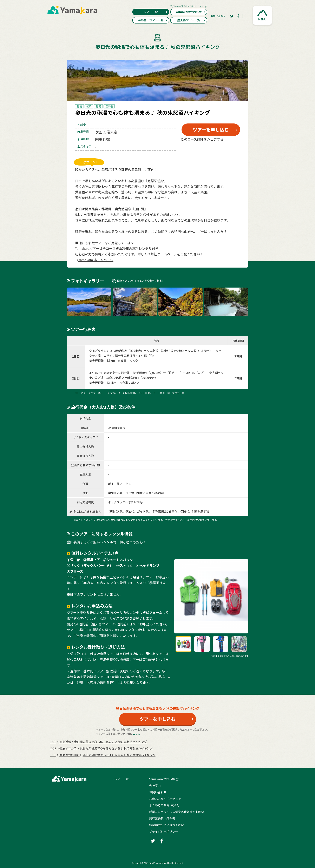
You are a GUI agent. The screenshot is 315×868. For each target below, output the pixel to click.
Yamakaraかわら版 (189, 11)
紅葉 (89, 106)
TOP (53, 742)
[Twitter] (232, 16)
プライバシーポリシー (164, 832)
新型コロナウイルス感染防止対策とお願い (177, 812)
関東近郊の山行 (70, 755)
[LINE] (231, 149)
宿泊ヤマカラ (68, 748)
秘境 (79, 106)
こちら (136, 734)
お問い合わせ (218, 16)
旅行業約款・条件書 (162, 818)
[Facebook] (238, 16)
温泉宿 (109, 106)
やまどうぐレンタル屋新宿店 (108, 351)
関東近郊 (65, 742)
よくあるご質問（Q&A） (165, 805)
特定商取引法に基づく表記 (166, 825)
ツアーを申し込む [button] (211, 129)
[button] (262, 15)
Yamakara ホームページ (96, 260)
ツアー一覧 (156, 12)
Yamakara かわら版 (162, 779)
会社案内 (155, 786)
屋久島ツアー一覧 (191, 20)
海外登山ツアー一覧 (153, 20)
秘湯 (98, 106)
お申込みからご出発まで (165, 799)
